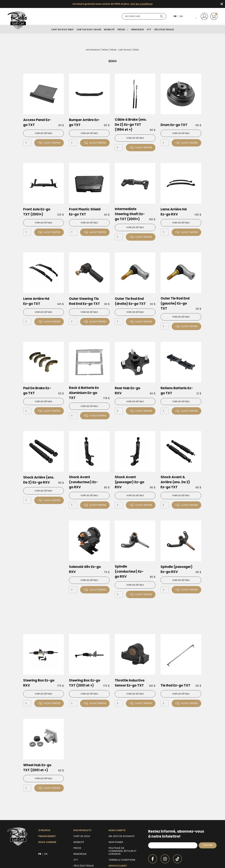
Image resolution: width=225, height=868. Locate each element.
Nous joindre (47, 819)
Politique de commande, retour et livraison (123, 828)
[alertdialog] (112, 4)
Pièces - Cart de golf (121, 50)
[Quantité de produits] (27, 143)
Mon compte (117, 808)
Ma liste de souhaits (122, 813)
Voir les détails (44, 133)
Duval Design (211, 863)
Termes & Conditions (122, 837)
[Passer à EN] (181, 16)
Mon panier (116, 819)
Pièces (104, 50)
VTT (76, 837)
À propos (44, 808)
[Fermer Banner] (222, 4)
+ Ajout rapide (49, 143)
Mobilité (79, 819)
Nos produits (91, 50)
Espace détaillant (121, 849)
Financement (47, 813)
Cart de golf (82, 813)
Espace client (118, 843)
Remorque (80, 831)
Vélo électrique (84, 843)
